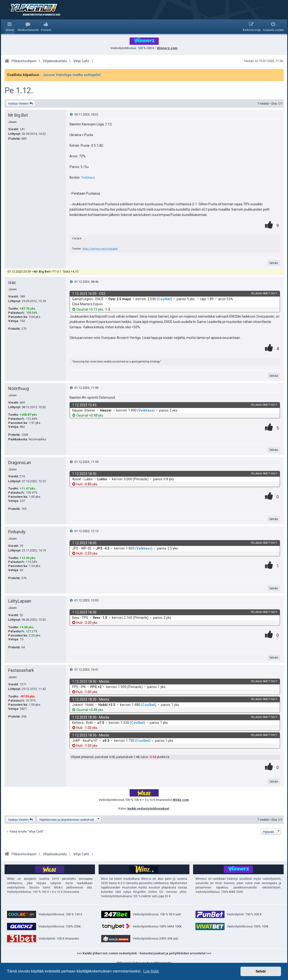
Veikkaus (88, 177)
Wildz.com (180, 800)
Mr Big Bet (18, 115)
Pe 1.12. (19, 91)
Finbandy (17, 532)
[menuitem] (28, 27)
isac (12, 282)
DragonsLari (20, 463)
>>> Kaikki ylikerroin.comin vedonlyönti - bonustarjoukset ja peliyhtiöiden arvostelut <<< (144, 953)
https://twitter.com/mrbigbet (100, 249)
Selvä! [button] (261, 971)
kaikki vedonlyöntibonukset (148, 808)
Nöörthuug (19, 388)
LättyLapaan (20, 601)
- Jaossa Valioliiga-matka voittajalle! (71, 75)
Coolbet (164, 299)
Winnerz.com (167, 48)
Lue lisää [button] (151, 971)
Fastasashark (21, 670)
